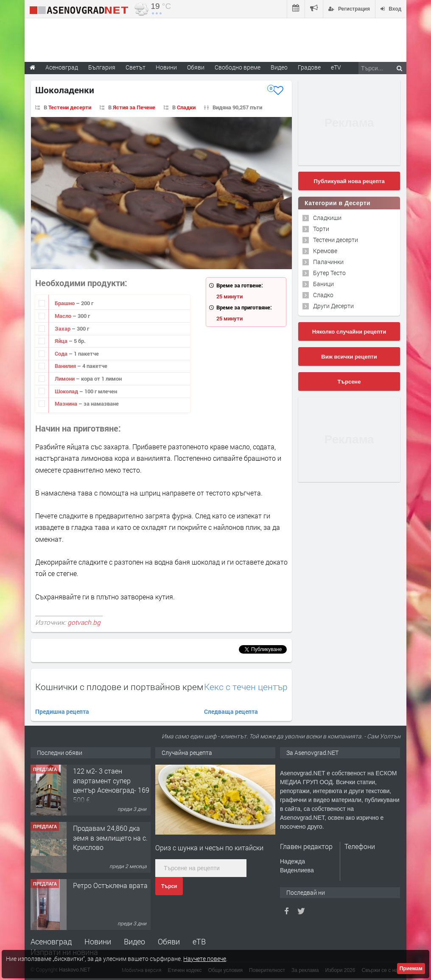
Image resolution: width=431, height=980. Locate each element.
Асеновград (51, 941)
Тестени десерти (70, 107)
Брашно (65, 303)
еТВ (199, 941)
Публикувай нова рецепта (349, 181)
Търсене (349, 382)
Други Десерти (333, 306)
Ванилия (66, 366)
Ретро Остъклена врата (110, 885)
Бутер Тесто (329, 273)
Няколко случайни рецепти (349, 332)
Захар (63, 329)
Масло (64, 316)
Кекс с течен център (246, 687)
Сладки (186, 107)
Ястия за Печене (134, 107)
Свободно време (238, 67)
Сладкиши (327, 218)
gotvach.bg (84, 622)
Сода (62, 354)
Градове (309, 67)
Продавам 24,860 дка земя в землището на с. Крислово (110, 838)
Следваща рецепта (231, 711)
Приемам (411, 969)
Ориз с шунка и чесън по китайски (209, 848)
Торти (321, 229)
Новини (166, 67)
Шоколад (67, 391)
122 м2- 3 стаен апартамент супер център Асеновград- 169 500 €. (111, 785)
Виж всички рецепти (349, 357)
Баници (323, 284)
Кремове (325, 251)
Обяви (169, 941)
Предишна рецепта (62, 711)
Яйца (62, 341)
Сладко (323, 295)
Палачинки (328, 262)
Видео (134, 941)
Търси (169, 886)
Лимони (65, 379)
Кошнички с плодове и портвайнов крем (119, 687)
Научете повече (205, 959)
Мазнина (67, 404)
